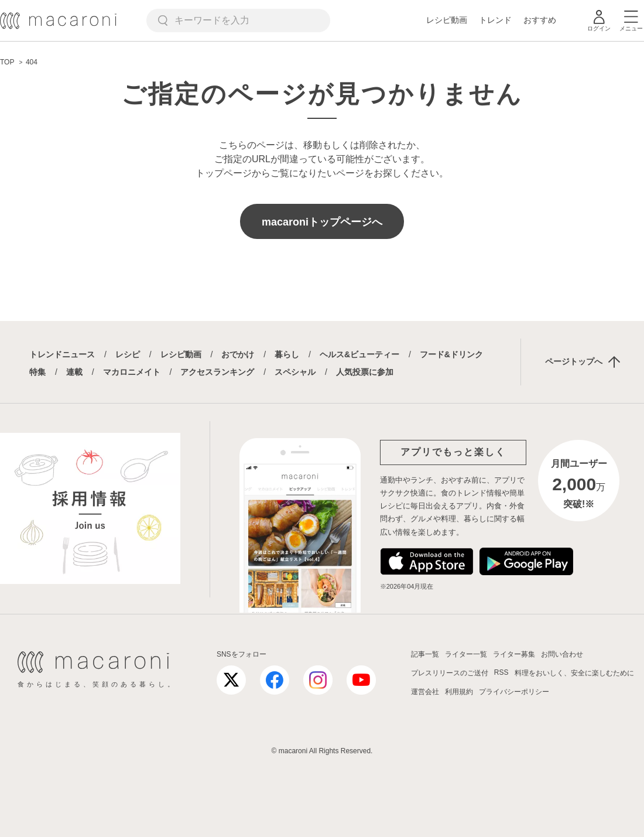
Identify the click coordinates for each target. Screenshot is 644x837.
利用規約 (459, 692)
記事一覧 (425, 654)
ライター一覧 (466, 654)
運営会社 (425, 692)
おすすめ (540, 20)
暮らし (287, 354)
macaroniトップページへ (322, 222)
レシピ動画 (447, 20)
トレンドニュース (62, 354)
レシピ (128, 354)
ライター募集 (514, 654)
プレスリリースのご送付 (450, 673)
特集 (37, 372)
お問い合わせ (562, 654)
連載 (74, 372)
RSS (501, 672)
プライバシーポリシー (514, 692)
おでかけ (238, 354)
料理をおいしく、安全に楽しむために (574, 673)
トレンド (495, 20)
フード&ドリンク (451, 354)
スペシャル (295, 372)
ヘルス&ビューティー (359, 354)
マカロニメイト (132, 372)
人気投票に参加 (365, 372)
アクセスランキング (217, 372)
